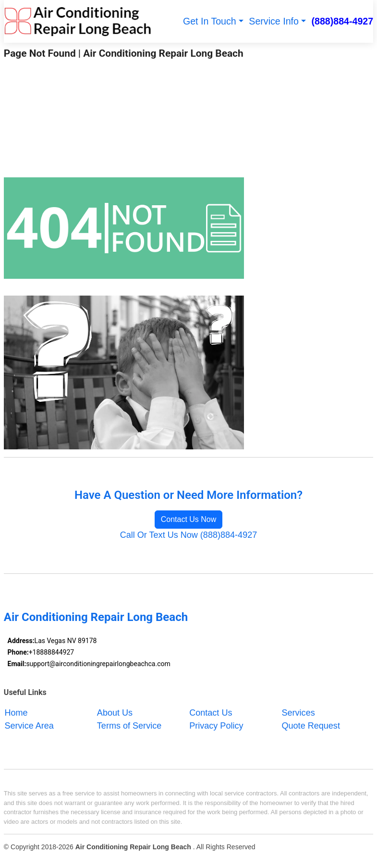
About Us (115, 713)
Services (298, 713)
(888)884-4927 (343, 21)
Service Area (29, 726)
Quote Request (311, 726)
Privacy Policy (216, 726)
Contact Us (211, 713)
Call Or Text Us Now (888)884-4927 (189, 535)
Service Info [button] (274, 21)
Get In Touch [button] (210, 21)
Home (16, 713)
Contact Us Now (189, 519)
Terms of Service (129, 726)
